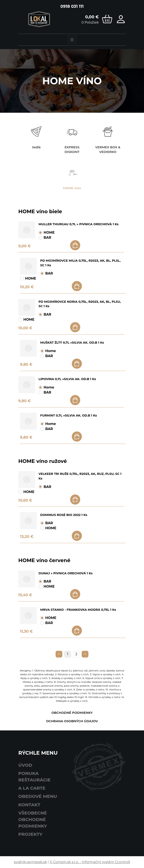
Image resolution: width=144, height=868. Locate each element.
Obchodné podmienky (72, 713)
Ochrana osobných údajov (72, 721)
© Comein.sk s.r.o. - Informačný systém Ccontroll (90, 862)
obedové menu (38, 796)
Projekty (30, 834)
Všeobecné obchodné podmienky (33, 819)
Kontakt (29, 805)
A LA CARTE (32, 788)
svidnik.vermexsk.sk (30, 862)
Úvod (25, 765)
